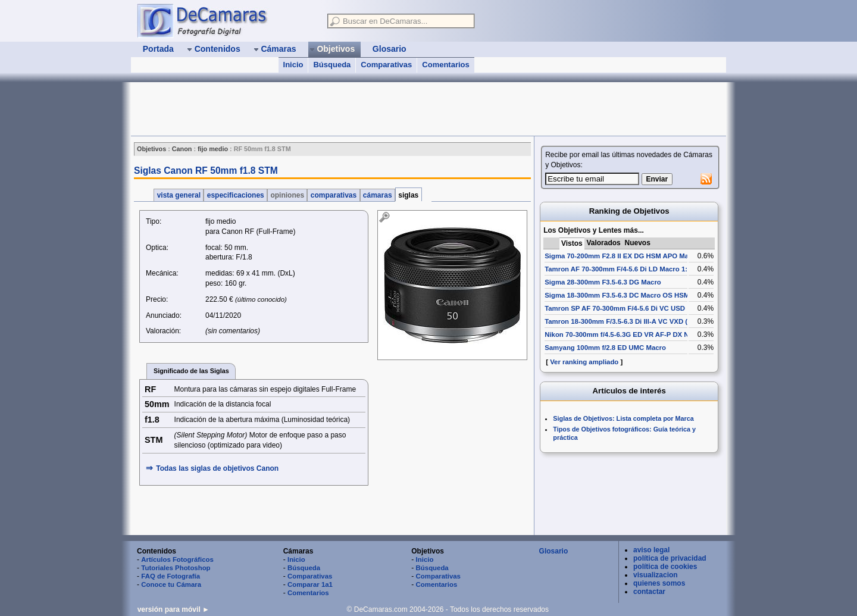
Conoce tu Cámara (171, 584)
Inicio (293, 65)
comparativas (333, 195)
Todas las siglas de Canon (217, 468)
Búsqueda (332, 65)
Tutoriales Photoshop (176, 568)
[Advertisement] (348, 109)
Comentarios (445, 65)
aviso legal (651, 550)
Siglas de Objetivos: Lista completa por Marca (623, 418)
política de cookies (665, 567)
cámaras (378, 195)
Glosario (554, 551)
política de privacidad (670, 558)
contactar (649, 592)
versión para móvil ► (173, 609)
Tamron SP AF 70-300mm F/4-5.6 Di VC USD (615, 308)
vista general (179, 195)
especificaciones (235, 195)
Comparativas (386, 65)
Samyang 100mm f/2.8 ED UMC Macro (605, 348)
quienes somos (659, 583)
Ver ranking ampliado (584, 362)
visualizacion (656, 575)
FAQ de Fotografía (171, 576)
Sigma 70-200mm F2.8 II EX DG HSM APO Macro (622, 256)
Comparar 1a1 (310, 584)
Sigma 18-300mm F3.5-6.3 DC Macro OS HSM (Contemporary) (643, 295)
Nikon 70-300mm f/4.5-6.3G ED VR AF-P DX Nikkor (625, 334)
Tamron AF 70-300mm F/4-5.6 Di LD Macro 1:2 (618, 269)
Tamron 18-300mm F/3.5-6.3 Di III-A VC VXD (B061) (625, 321)
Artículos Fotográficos (177, 559)
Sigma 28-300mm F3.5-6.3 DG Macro (603, 282)
